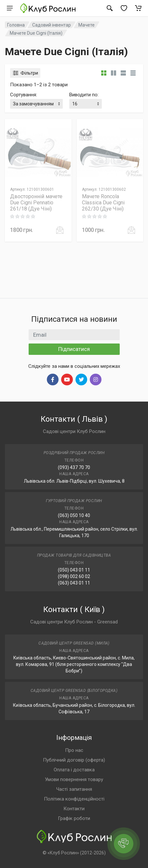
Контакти (74, 809)
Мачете (87, 25)
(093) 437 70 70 (74, 467)
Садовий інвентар (52, 25)
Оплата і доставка (74, 770)
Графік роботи (74, 818)
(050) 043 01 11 (74, 570)
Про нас (74, 750)
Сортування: (24, 95)
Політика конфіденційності (74, 799)
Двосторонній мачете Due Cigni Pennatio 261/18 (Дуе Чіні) (36, 203)
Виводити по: (84, 95)
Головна (16, 25)
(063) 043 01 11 (74, 583)
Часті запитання (74, 789)
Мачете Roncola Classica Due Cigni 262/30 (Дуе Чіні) (103, 203)
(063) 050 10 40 (74, 515)
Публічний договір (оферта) (74, 760)
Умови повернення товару (74, 779)
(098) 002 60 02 (74, 576)
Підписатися (74, 349)
